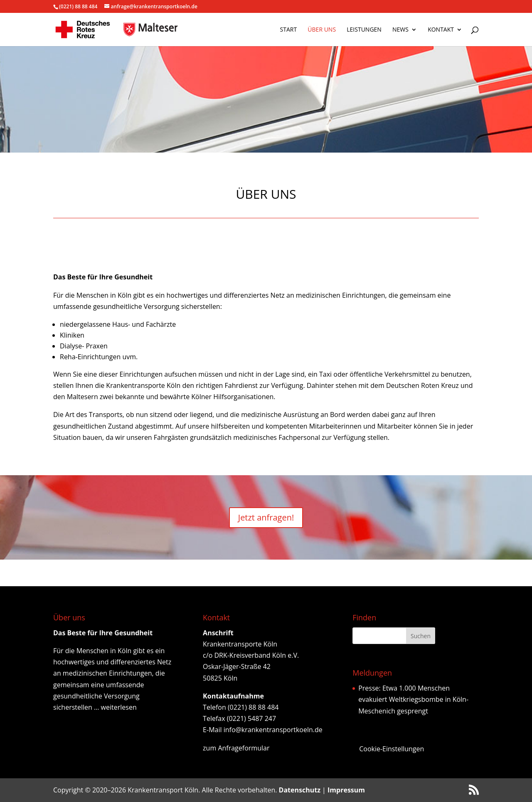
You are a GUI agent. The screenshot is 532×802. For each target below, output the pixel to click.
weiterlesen (119, 707)
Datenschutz (300, 790)
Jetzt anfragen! (266, 517)
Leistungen (364, 30)
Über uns (322, 30)
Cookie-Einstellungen (392, 749)
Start (289, 30)
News (400, 30)
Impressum (346, 790)
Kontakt (441, 30)
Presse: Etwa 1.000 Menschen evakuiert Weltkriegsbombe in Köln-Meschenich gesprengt (413, 699)
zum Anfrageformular (236, 748)
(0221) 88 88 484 (78, 6)
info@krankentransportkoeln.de (273, 730)
